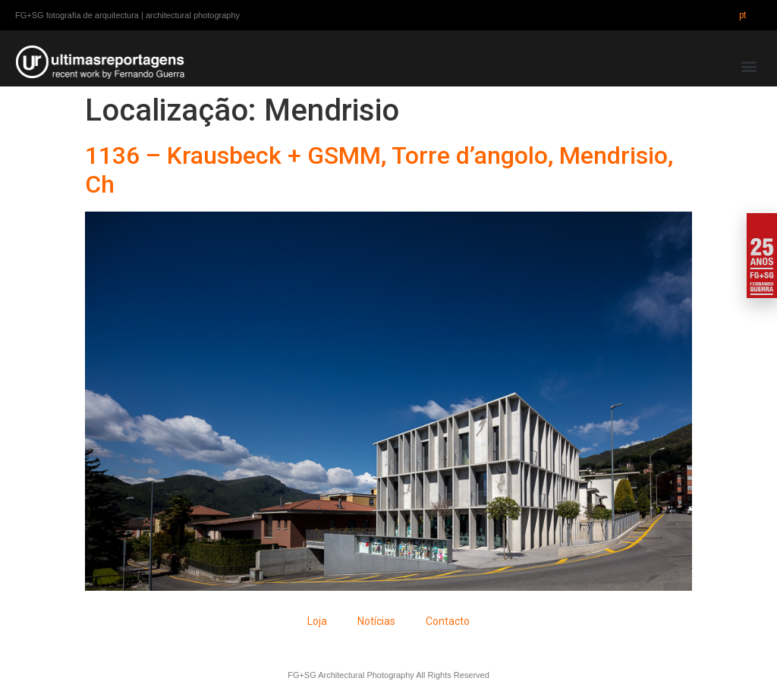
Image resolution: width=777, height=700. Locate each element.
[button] (749, 66)
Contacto (448, 621)
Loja (317, 621)
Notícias (376, 621)
